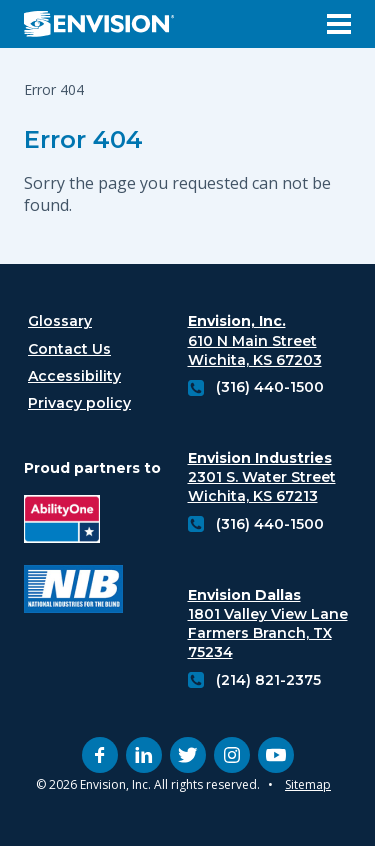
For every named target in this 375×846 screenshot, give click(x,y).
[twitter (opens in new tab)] (188, 755)
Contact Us (69, 349)
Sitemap (308, 784)
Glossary (60, 321)
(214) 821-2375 (268, 680)
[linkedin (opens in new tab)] (144, 755)
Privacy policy (79, 403)
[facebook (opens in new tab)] (100, 755)
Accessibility (74, 376)
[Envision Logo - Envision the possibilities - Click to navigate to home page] (107, 24)
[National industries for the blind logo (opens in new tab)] (73, 591)
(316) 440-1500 (270, 387)
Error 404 (83, 139)
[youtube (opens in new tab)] (276, 755)
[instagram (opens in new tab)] (232, 755)
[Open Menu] (339, 24)
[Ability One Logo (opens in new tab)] (73, 521)
